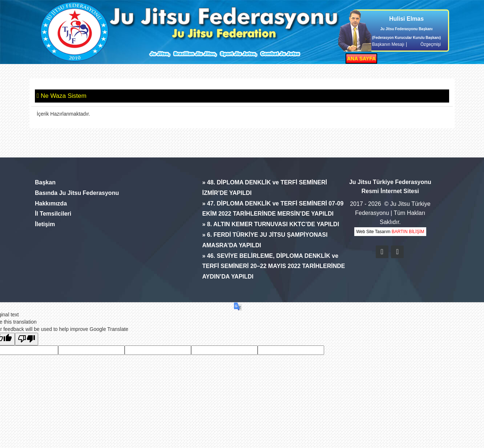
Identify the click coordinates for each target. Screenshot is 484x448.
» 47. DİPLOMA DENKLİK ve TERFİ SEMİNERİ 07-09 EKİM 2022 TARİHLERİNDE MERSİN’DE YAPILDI (273, 209)
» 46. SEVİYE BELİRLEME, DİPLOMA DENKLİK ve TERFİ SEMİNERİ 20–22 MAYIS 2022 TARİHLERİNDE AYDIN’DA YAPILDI (273, 266)
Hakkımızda (51, 203)
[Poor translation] (27, 339)
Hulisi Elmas (406, 19)
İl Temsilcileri (53, 214)
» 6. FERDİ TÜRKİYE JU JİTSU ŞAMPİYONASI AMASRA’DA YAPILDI (265, 240)
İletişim (45, 224)
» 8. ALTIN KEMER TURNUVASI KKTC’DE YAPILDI (271, 224)
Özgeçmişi (431, 45)
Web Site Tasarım (390, 232)
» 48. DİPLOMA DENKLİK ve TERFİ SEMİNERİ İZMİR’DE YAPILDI (264, 188)
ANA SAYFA (361, 59)
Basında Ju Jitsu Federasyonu (77, 193)
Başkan (45, 182)
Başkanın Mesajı (388, 45)
